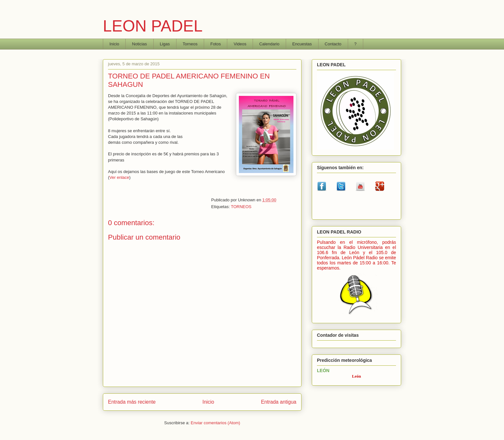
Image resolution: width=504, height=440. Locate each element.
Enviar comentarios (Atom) (215, 423)
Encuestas (302, 44)
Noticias (139, 44)
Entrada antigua (279, 402)
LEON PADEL (153, 26)
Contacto (333, 44)
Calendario (269, 44)
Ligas (165, 44)
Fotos (216, 44)
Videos (240, 44)
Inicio (114, 44)
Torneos (190, 44)
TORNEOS (241, 207)
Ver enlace (119, 177)
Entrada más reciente (132, 402)
